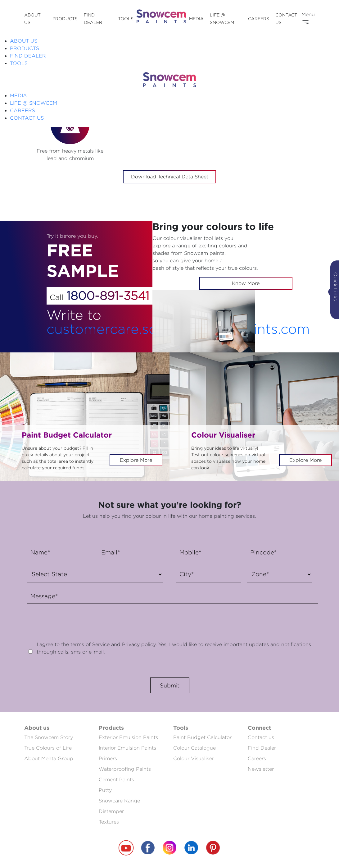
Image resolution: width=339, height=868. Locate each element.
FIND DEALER (28, 56)
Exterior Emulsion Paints (128, 737)
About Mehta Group (49, 758)
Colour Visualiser (194, 758)
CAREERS (259, 18)
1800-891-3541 (108, 296)
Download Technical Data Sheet (170, 177)
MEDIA (196, 18)
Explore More (136, 460)
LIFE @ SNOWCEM (34, 103)
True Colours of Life (48, 748)
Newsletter (261, 769)
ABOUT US (24, 41)
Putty (105, 790)
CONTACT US (27, 118)
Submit (170, 685)
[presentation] (71, 619)
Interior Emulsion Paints (127, 748)
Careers (257, 758)
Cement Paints (116, 780)
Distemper (111, 811)
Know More (246, 283)
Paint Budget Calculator (202, 737)
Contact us (261, 737)
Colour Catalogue (194, 748)
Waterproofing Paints (125, 769)
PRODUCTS (65, 18)
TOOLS (126, 18)
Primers (108, 758)
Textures (109, 822)
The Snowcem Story (49, 737)
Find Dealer (262, 748)
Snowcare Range (119, 801)
